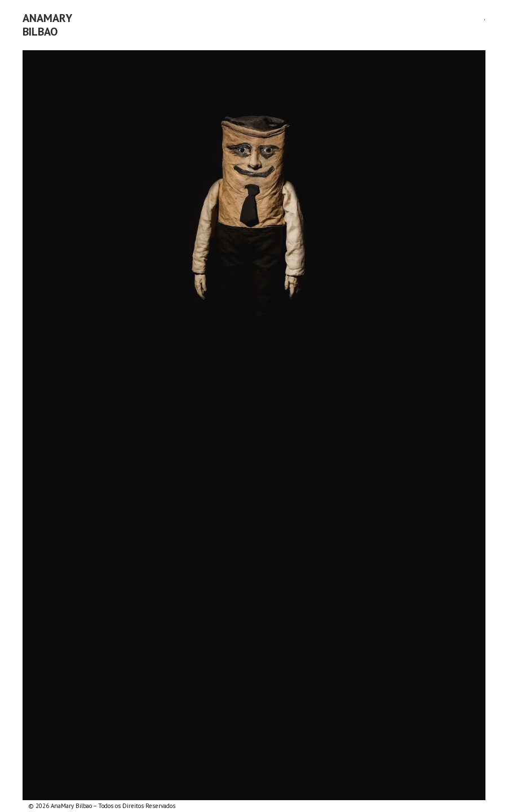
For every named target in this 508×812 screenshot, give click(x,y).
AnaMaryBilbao (47, 25)
